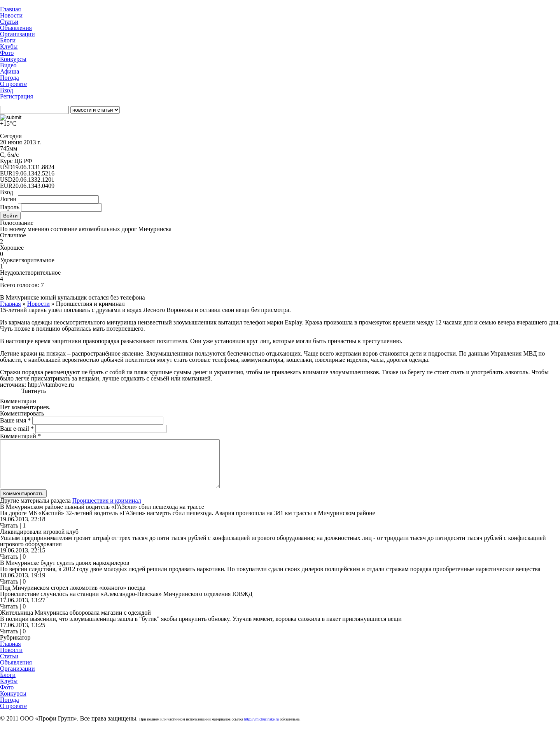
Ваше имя (15, 420)
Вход (7, 90)
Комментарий (20, 436)
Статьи (9, 22)
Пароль (10, 207)
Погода (10, 78)
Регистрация (17, 96)
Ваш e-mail (17, 429)
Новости (11, 15)
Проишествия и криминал (107, 510)
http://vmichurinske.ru (262, 728)
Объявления (16, 28)
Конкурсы (13, 59)
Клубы (9, 46)
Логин (8, 199)
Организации (17, 34)
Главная (10, 9)
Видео (8, 65)
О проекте (13, 84)
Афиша (10, 71)
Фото (7, 53)
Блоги (8, 40)
